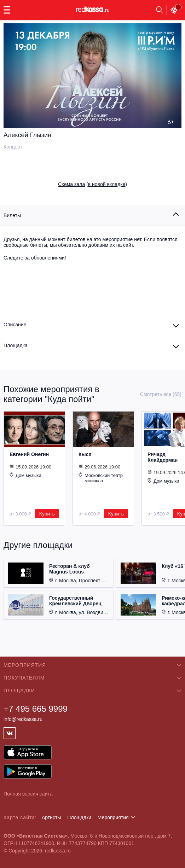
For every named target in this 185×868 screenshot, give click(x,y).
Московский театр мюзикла (101, 478)
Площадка (16, 345)
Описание (15, 325)
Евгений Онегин (29, 454)
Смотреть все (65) (161, 394)
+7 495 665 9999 (36, 709)
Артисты (51, 817)
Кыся (85, 454)
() (92, 184)
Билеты (12, 215)
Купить (47, 514)
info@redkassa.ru (23, 719)
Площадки (79, 817)
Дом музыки (25, 475)
